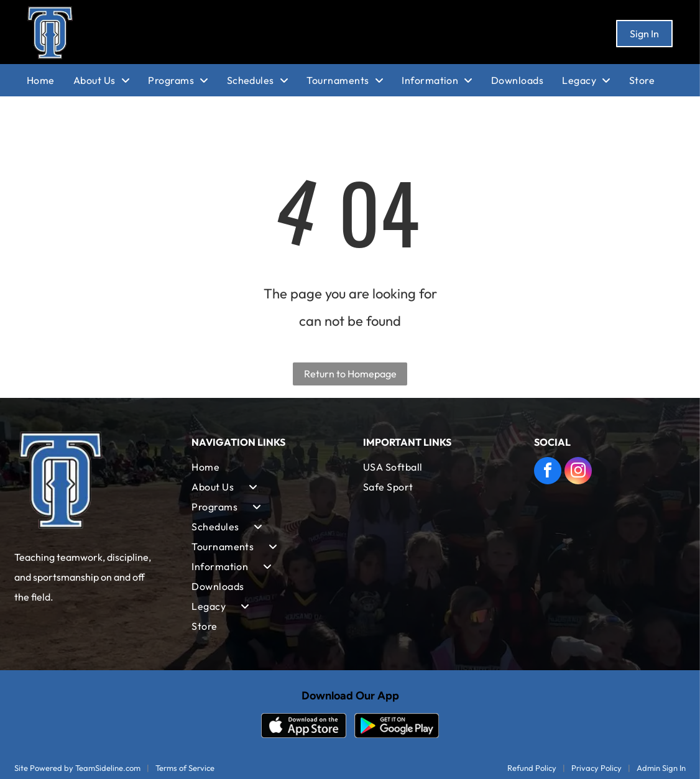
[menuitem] (50, 80)
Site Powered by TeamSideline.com (77, 768)
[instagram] (578, 472)
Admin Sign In (661, 768)
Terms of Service (185, 768)
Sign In (644, 34)
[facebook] (548, 472)
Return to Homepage (350, 374)
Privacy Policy (596, 768)
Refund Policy (532, 768)
